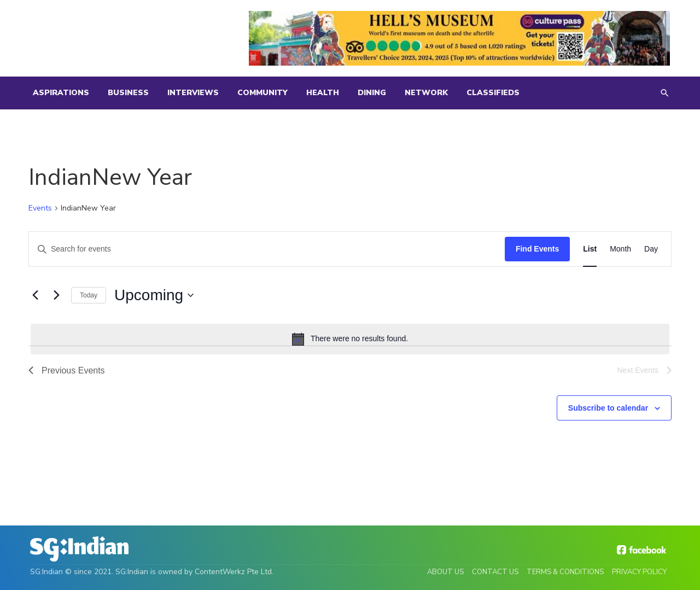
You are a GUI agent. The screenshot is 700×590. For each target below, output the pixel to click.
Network (426, 93)
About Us (445, 572)
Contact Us (495, 572)
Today (89, 295)
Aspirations (61, 93)
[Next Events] (56, 295)
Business (128, 93)
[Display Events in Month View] (620, 249)
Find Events (537, 249)
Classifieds (493, 93)
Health (323, 93)
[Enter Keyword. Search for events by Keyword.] (267, 249)
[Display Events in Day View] (651, 249)
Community (262, 93)
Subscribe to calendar (608, 408)
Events (40, 208)
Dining (372, 93)
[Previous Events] (35, 295)
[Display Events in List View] (590, 249)
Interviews (193, 93)
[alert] (350, 339)
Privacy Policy (639, 572)
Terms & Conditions (565, 572)
